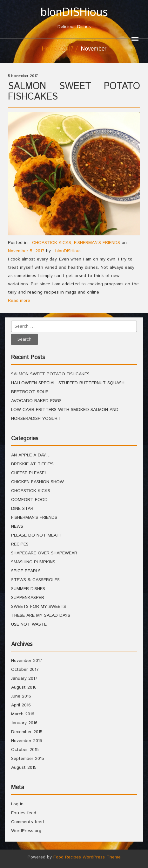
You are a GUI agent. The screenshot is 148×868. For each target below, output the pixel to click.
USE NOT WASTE (29, 624)
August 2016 (24, 687)
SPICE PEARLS (26, 571)
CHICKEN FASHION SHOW (37, 482)
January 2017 (24, 678)
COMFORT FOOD (29, 500)
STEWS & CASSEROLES (35, 580)
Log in (17, 804)
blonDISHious (68, 251)
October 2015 (25, 750)
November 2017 (27, 661)
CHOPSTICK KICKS (52, 243)
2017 (68, 49)
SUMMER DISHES (28, 589)
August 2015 (24, 767)
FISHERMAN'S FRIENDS (97, 243)
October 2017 (25, 670)
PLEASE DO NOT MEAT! (36, 535)
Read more (19, 301)
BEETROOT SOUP (30, 392)
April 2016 (21, 705)
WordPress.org (26, 831)
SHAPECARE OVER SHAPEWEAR (44, 553)
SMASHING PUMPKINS (33, 562)
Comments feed (27, 822)
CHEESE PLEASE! (28, 473)
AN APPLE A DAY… (31, 455)
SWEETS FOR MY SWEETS (39, 607)
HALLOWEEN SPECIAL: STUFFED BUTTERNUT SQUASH (68, 383)
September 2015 (28, 759)
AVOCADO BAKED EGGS (36, 401)
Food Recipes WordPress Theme (87, 857)
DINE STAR (22, 509)
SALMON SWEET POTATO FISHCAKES (74, 92)
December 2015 (27, 732)
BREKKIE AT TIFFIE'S (32, 464)
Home (49, 49)
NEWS (17, 526)
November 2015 (27, 741)
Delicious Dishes (74, 18)
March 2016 (23, 714)
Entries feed (24, 813)
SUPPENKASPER (28, 598)
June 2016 (21, 696)
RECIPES (20, 544)
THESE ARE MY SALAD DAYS (41, 615)
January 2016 (24, 723)
